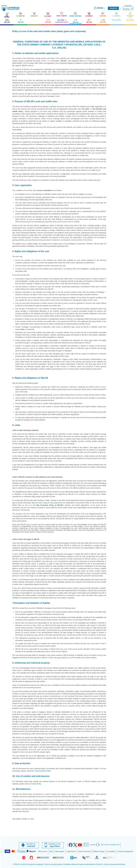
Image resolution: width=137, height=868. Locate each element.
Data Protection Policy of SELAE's (50, 505)
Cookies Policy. (36, 784)
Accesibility (111, 851)
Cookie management (125, 851)
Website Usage (99, 851)
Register (113, 8)
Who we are (43, 851)
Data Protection (85, 851)
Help (51, 851)
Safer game (60, 851)
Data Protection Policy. (43, 771)
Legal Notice (71, 851)
